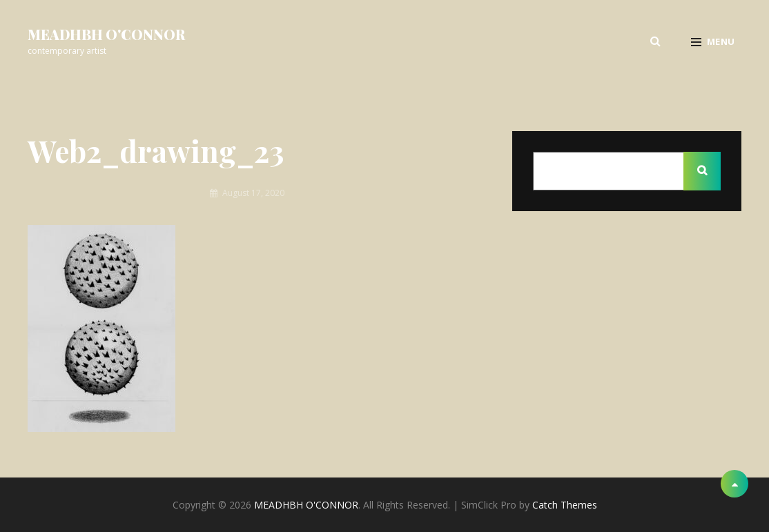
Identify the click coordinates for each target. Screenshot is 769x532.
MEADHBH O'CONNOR (106, 34)
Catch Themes (565, 505)
